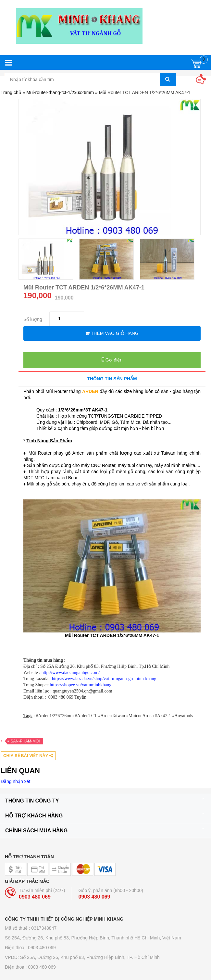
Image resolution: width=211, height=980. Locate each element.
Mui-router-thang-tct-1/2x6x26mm (60, 92)
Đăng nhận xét (15, 781)
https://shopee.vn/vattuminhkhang (81, 685)
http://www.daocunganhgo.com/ (71, 673)
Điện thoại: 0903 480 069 (30, 948)
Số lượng (33, 319)
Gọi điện (112, 360)
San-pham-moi (25, 741)
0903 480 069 (35, 897)
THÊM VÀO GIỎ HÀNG (112, 333)
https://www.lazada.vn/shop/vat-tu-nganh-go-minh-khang (104, 679)
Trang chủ (11, 92)
